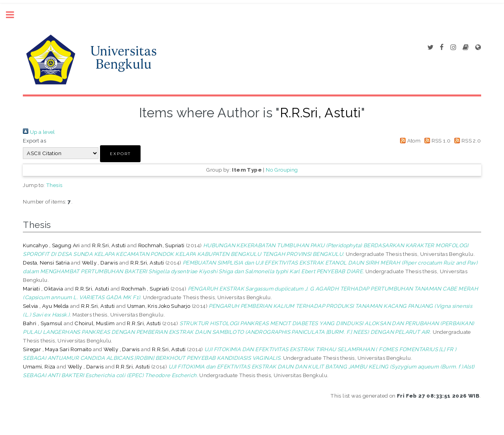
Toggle (14, 15)
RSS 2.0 (467, 141)
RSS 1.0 (436, 141)
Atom (409, 141)
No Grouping (282, 170)
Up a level (39, 132)
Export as (34, 141)
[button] (120, 154)
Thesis (54, 185)
